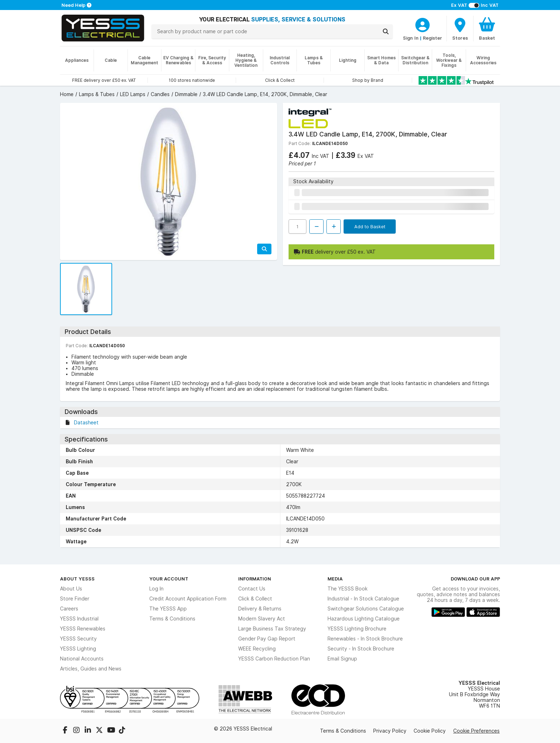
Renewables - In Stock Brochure (365, 639)
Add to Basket (370, 226)
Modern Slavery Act (262, 619)
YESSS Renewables (83, 629)
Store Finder (75, 599)
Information (255, 579)
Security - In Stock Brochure (361, 649)
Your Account (169, 579)
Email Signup (342, 659)
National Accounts (82, 659)
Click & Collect (255, 599)
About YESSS (77, 579)
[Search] (386, 31)
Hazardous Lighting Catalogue (364, 619)
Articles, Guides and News (91, 669)
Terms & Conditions (172, 619)
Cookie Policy (430, 731)
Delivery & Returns (260, 609)
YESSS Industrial (79, 619)
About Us (71, 589)
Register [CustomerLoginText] (432, 38)
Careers (69, 609)
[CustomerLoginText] (422, 24)
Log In (156, 589)
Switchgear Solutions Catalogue (366, 609)
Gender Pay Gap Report (267, 639)
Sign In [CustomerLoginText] (411, 38)
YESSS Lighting (78, 649)
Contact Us (252, 589)
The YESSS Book (347, 589)
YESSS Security (78, 639)
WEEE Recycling (257, 649)
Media (335, 579)
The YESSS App (168, 609)
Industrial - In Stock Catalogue (363, 599)
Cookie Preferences (476, 731)
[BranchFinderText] (460, 29)
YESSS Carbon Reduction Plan (274, 659)
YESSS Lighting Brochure (357, 629)
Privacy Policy (390, 731)
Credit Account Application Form (188, 599)
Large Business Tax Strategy (272, 629)
